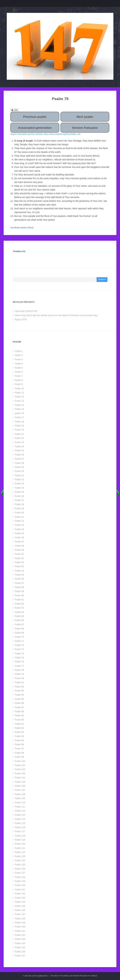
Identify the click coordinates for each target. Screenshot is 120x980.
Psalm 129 (20, 881)
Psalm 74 (19, 653)
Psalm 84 (19, 695)
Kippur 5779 (21, 319)
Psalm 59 (19, 591)
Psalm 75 (19, 658)
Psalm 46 (19, 538)
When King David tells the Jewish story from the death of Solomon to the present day (56, 315)
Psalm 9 (19, 384)
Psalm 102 (20, 769)
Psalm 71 (19, 641)
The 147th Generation (38, 976)
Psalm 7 (19, 376)
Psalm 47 (19, 542)
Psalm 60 (19, 595)
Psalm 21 (19, 434)
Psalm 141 (20, 931)
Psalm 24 (19, 446)
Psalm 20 (19, 430)
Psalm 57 (19, 583)
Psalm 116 (20, 827)
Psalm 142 (20, 935)
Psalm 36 (19, 496)
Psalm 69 (19, 633)
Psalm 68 (19, 629)
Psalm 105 (20, 782)
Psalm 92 (19, 728)
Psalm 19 (19, 426)
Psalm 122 (20, 852)
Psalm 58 (19, 587)
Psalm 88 (19, 711)
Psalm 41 (19, 517)
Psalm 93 (19, 732)
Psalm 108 (20, 794)
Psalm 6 (19, 372)
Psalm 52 (19, 562)
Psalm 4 (19, 364)
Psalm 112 (20, 811)
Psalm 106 (20, 786)
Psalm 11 (19, 393)
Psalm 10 (19, 388)
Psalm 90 (19, 720)
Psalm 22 (19, 438)
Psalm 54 (19, 571)
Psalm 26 (19, 455)
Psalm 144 (20, 943)
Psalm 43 (19, 525)
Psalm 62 (19, 604)
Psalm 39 (19, 509)
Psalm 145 (20, 947)
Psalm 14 (19, 405)
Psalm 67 (19, 624)
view (30, 228)
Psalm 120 (20, 844)
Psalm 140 (20, 927)
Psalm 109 (20, 798)
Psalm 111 (20, 807)
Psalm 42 (19, 521)
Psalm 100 (20, 761)
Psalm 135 (20, 906)
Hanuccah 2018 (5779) (26, 311)
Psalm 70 (19, 637)
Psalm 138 (20, 918)
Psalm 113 (20, 815)
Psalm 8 (19, 380)
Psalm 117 (20, 831)
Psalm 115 (20, 823)
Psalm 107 (20, 790)
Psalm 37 (19, 500)
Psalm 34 (19, 488)
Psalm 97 (19, 749)
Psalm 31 (19, 475)
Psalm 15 (19, 409)
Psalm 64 (19, 612)
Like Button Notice (19, 228)
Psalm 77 (19, 666)
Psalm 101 (20, 765)
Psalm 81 (19, 682)
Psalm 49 (19, 550)
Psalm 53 (19, 566)
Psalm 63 (19, 608)
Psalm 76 (19, 662)
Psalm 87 (19, 707)
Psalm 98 (19, 753)
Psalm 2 (19, 355)
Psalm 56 (19, 579)
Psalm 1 (19, 351)
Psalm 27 (19, 459)
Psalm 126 (20, 869)
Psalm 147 (20, 956)
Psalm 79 (19, 674)
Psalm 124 (20, 860)
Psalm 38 (19, 504)
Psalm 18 (19, 422)
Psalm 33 (19, 484)
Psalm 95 (19, 740)
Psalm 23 (19, 442)
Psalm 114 (20, 819)
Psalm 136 (20, 910)
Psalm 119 (20, 840)
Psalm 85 (19, 699)
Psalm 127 (20, 873)
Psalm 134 (20, 902)
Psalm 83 (19, 691)
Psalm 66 (19, 620)
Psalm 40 (19, 513)
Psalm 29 (19, 467)
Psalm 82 (19, 687)
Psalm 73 (19, 649)
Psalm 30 (19, 471)
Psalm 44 (19, 529)
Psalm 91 (19, 724)
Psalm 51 (19, 558)
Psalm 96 (19, 744)
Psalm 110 (20, 803)
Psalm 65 (19, 616)
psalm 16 (19, 413)
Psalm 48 (19, 546)
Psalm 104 (20, 778)
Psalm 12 (19, 397)
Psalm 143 (20, 939)
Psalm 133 (20, 898)
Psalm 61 (19, 600)
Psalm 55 (19, 575)
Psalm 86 (19, 703)
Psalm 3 (19, 359)
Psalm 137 (20, 914)
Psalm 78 (19, 670)
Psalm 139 (20, 923)
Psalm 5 (19, 368)
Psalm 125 (20, 865)
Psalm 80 (19, 678)
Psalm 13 (19, 401)
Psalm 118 (20, 836)
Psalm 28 (19, 463)
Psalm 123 (20, 856)
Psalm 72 (19, 645)
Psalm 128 (20, 877)
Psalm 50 (19, 554)
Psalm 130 (20, 885)
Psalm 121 (20, 848)
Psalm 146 (20, 952)
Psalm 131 (20, 889)
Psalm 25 (19, 450)
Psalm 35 (19, 492)
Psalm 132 (20, 894)
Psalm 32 (19, 479)
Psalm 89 (19, 715)
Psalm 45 (19, 533)
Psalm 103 (20, 774)
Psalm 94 (19, 736)
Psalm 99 (19, 757)
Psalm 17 (19, 417)
